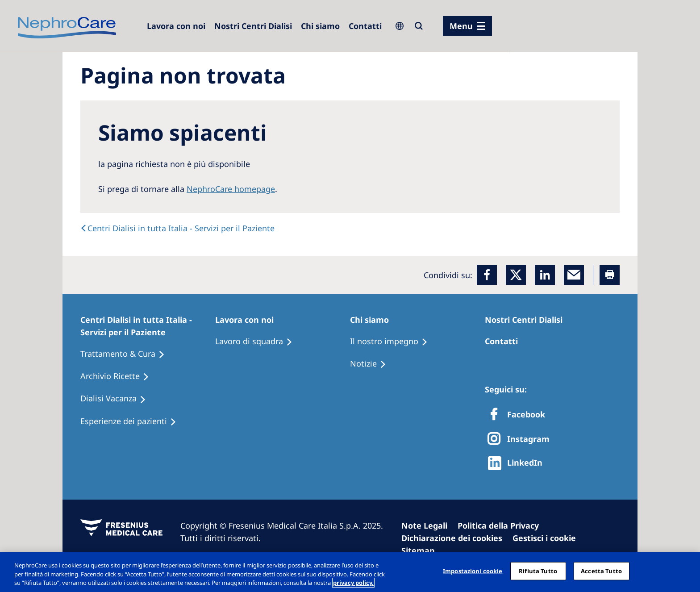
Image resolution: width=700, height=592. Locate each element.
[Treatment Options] (127, 354)
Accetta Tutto (601, 571)
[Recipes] (119, 376)
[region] (350, 572)
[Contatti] (365, 26)
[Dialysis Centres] (176, 26)
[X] (521, 440)
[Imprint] (428, 525)
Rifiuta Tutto (538, 571)
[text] (177, 228)
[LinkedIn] (545, 275)
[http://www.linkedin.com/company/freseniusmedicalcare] (518, 463)
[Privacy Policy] (502, 525)
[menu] (467, 26)
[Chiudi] (686, 571)
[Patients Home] (148, 326)
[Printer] (610, 275)
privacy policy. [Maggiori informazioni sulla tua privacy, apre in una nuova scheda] (353, 583)
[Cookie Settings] (548, 538)
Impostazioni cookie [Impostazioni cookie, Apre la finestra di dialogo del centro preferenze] (473, 571)
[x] (516, 275)
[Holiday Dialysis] (117, 399)
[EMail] (574, 275)
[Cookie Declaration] (456, 538)
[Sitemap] (422, 550)
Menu (461, 26)
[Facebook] (487, 275)
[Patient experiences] (132, 421)
